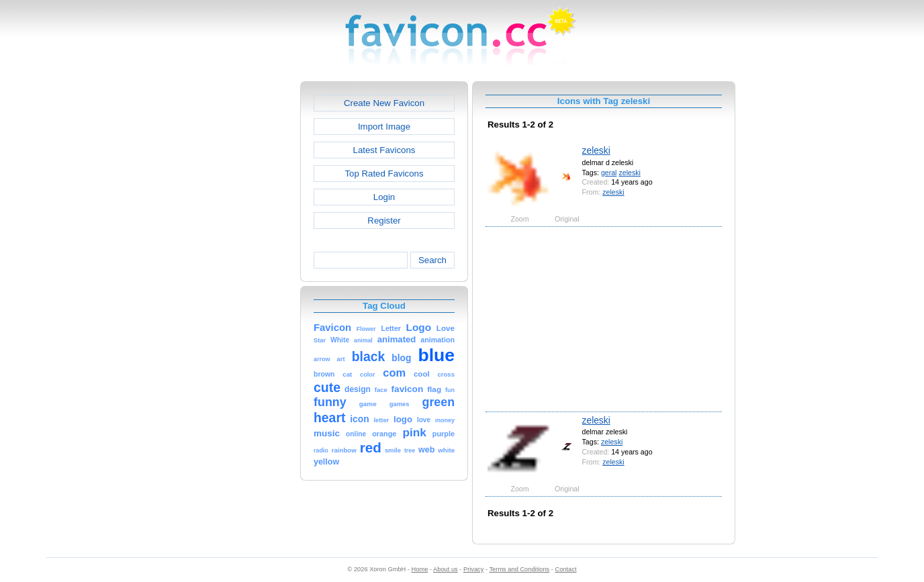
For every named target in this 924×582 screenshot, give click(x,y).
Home (420, 569)
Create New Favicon (384, 103)
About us (446, 569)
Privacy (473, 569)
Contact (566, 569)
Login (384, 197)
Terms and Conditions (519, 569)
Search (432, 260)
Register (384, 221)
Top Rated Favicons (384, 174)
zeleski (596, 150)
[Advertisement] (242, 283)
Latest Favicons (384, 150)
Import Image (384, 127)
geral (609, 173)
